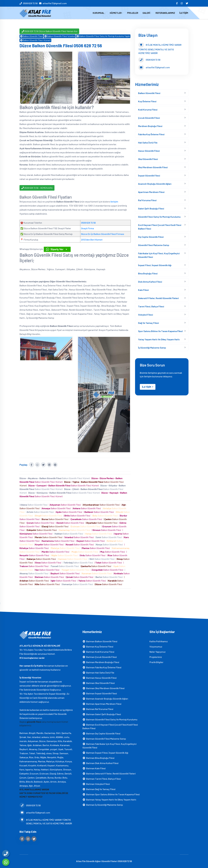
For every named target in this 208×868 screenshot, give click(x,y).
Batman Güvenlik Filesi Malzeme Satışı (104, 738)
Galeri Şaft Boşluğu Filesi (151, 208)
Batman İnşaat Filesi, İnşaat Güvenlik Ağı (105, 753)
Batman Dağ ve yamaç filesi (99, 789)
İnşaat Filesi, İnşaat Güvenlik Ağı (155, 265)
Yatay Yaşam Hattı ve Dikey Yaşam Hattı (159, 339)
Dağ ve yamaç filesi (148, 323)
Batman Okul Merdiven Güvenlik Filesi (103, 688)
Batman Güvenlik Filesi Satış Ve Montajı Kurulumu (110, 719)
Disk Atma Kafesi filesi (150, 282)
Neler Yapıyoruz (158, 652)
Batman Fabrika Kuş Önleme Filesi (102, 667)
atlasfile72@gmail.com (55, 3)
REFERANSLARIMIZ (165, 13)
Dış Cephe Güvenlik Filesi (151, 237)
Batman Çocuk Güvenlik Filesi (100, 657)
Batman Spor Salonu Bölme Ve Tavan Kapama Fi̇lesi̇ (111, 794)
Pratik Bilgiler (156, 662)
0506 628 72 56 (30, 3)
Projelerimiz (156, 657)
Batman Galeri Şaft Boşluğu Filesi (102, 714)
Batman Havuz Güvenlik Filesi (100, 678)
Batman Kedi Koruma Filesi (98, 652)
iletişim (114, 201)
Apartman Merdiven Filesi (151, 192)
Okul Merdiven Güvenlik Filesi (153, 167)
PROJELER (133, 13)
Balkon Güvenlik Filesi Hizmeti (35, 40)
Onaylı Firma (87, 228)
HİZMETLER (116, 13)
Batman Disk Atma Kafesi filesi (100, 763)
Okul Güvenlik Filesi (148, 159)
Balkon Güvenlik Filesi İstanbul (60, 36)
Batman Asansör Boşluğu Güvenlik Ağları (105, 698)
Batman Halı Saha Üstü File (98, 672)
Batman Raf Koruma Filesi (98, 709)
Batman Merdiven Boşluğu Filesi (101, 662)
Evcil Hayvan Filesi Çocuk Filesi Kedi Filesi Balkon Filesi (160, 227)
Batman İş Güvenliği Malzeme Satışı (103, 805)
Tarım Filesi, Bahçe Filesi (151, 306)
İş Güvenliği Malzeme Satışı (152, 348)
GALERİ (147, 13)
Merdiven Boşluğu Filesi (150, 126)
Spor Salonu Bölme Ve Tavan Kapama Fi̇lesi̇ (160, 331)
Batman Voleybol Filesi (96, 784)
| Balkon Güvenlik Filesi (34, 505)
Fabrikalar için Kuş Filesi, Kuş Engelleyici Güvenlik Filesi (159, 255)
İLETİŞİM (184, 13)
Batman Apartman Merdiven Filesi (102, 704)
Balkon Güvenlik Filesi (31, 36)
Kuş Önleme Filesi (147, 101)
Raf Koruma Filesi (147, 200)
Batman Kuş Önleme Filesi (98, 646)
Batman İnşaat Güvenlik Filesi (100, 693)
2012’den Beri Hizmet (92, 239)
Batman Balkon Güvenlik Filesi (100, 641)
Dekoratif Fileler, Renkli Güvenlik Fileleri (158, 298)
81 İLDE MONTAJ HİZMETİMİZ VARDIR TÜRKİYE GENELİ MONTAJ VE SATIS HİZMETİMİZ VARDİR (46, 821)
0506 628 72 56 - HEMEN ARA (37, 188)
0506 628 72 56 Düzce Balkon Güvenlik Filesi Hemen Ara (49, 31)
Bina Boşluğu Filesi (148, 273)
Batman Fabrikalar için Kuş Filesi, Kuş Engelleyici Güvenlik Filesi (109, 746)
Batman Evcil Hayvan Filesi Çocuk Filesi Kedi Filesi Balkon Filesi (110, 726)
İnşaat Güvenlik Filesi (149, 175)
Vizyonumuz (156, 646)
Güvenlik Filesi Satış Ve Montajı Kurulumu (159, 217)
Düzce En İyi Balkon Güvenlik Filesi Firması (103, 234)
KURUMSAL (99, 13)
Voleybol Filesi (146, 315)
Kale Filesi (143, 290)
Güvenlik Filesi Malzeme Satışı (154, 245)
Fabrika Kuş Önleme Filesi (151, 134)
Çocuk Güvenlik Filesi (149, 118)
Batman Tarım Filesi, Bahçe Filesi (102, 779)
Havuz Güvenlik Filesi (149, 151)
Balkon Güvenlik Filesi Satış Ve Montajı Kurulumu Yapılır (103, 36)
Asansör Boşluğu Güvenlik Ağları (155, 184)
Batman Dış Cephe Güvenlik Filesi (101, 733)
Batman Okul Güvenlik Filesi (99, 683)
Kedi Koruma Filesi (148, 110)
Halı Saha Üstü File (148, 143)
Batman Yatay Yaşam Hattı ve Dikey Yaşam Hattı (109, 799)
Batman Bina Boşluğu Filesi (98, 758)
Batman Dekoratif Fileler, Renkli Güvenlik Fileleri (109, 773)
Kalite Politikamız (159, 641)
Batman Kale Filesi (94, 768)
